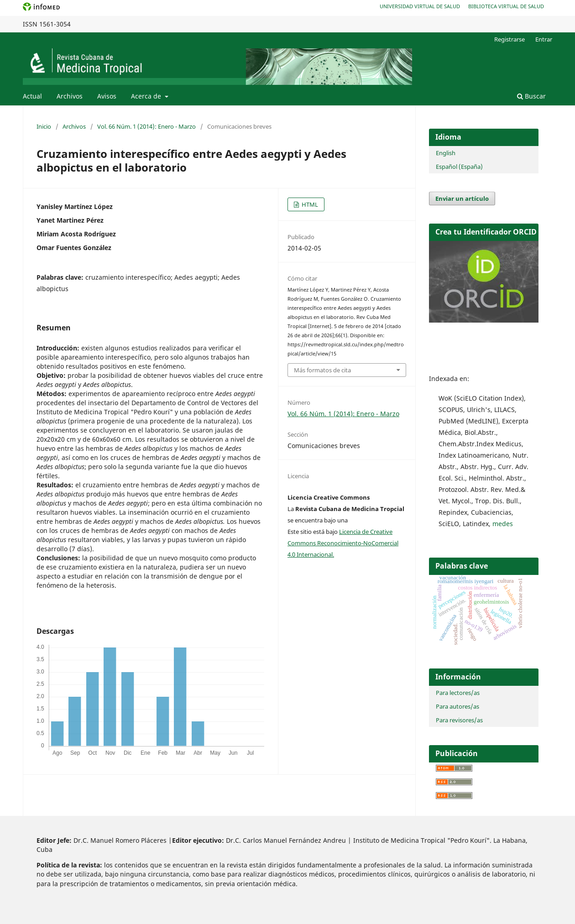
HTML (309, 204)
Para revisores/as (459, 720)
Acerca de (147, 96)
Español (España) (459, 167)
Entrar (544, 39)
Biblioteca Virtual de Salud (506, 6)
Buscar (531, 96)
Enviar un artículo (462, 198)
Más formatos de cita (322, 370)
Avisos (107, 96)
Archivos (70, 96)
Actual (32, 96)
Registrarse (510, 39)
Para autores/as (457, 706)
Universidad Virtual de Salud (420, 6)
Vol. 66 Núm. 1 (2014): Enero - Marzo (146, 126)
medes (503, 524)
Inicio (44, 126)
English (446, 153)
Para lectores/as (458, 693)
